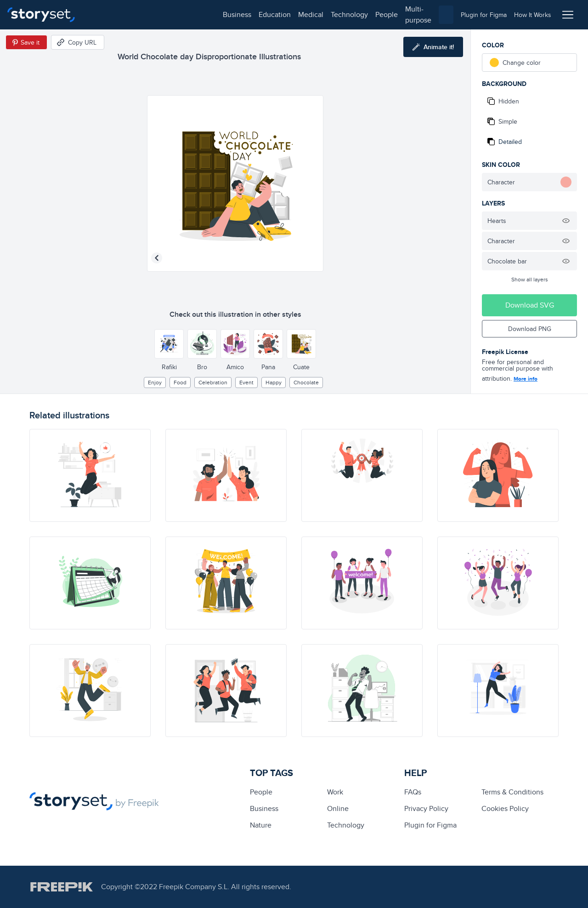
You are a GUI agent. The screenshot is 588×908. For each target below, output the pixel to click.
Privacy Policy (426, 808)
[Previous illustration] (157, 258)
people (253, 14)
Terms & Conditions (512, 792)
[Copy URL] (78, 42)
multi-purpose (294, 14)
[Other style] (169, 344)
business (104, 14)
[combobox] (389, 15)
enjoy (155, 382)
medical (178, 14)
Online (338, 808)
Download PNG (530, 329)
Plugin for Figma (430, 825)
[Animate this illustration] (433, 47)
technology (216, 14)
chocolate (306, 382)
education (141, 14)
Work (335, 792)
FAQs (413, 792)
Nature (261, 825)
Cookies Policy (505, 808)
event (246, 382)
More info (526, 379)
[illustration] (90, 475)
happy (274, 382)
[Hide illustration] (566, 221)
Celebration (213, 382)
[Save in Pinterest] (26, 42)
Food (180, 382)
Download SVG (530, 305)
